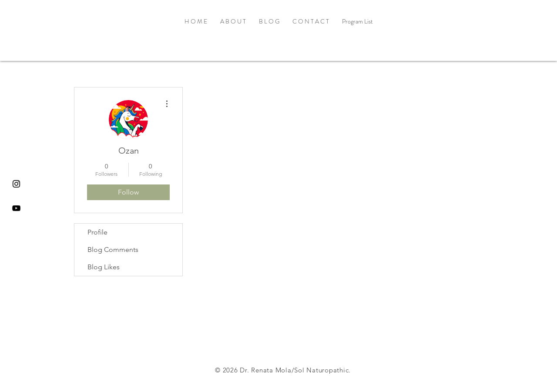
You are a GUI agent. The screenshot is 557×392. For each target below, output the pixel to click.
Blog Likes (104, 267)
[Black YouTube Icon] (16, 208)
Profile (97, 232)
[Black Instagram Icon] (16, 184)
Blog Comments (113, 250)
